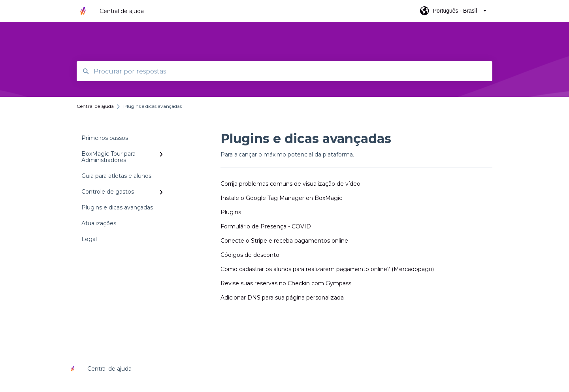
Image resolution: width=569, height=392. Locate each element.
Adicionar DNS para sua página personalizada (282, 298)
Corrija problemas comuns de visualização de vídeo (290, 184)
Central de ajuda (122, 11)
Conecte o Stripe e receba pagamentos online (284, 241)
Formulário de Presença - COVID (266, 226)
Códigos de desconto (250, 255)
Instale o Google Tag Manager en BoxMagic (281, 198)
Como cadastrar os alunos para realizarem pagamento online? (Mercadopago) (327, 269)
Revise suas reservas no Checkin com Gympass (286, 283)
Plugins (231, 212)
